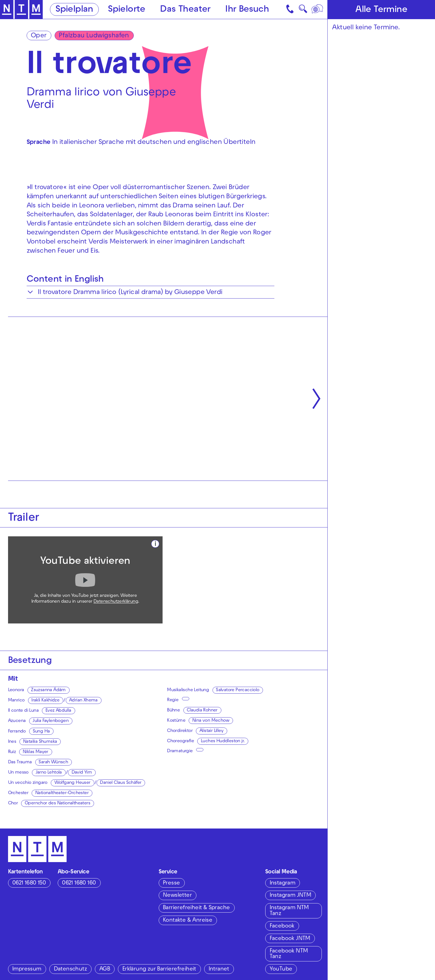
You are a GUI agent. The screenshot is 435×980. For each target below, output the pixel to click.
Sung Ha (41, 732)
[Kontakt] (291, 9)
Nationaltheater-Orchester (62, 793)
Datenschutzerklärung (116, 602)
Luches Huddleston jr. (223, 741)
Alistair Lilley (211, 731)
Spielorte (127, 10)
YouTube (281, 969)
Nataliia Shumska (40, 742)
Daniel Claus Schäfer (121, 783)
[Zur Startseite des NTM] (21, 10)
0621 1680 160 (79, 883)
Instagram (283, 883)
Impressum (27, 969)
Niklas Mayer (36, 752)
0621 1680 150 (29, 883)
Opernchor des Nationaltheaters (57, 804)
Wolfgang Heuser (72, 783)
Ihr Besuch (247, 10)
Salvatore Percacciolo (237, 690)
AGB (105, 969)
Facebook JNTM (290, 939)
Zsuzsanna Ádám (48, 690)
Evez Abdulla (58, 711)
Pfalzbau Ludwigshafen (94, 36)
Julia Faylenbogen (50, 721)
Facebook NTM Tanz (289, 954)
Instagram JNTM (290, 896)
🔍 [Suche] (303, 11)
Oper (39, 36)
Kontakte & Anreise (188, 920)
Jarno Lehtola (49, 773)
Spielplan (74, 10)
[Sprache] (318, 9)
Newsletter (177, 896)
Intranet (219, 969)
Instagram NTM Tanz (289, 911)
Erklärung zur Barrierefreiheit (159, 969)
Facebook (282, 926)
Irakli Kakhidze (45, 701)
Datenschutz (70, 969)
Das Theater (185, 10)
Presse (171, 883)
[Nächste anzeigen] (316, 399)
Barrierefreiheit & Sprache (196, 908)
